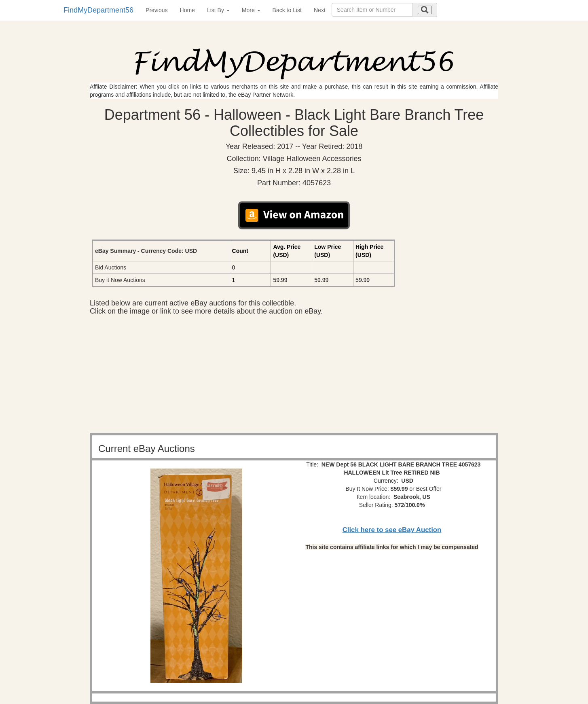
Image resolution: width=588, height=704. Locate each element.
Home (187, 10)
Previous (157, 10)
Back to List (287, 10)
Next (320, 10)
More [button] (251, 10)
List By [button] (218, 10)
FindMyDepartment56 (98, 10)
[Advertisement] (294, 376)
